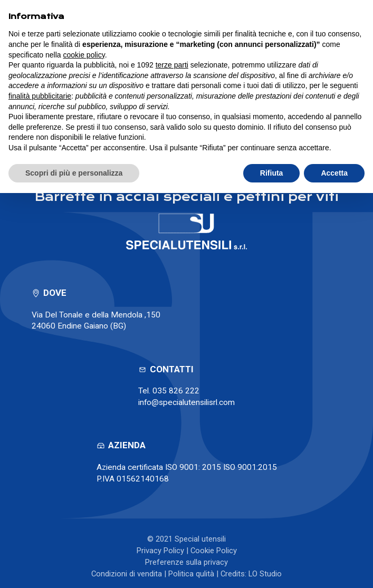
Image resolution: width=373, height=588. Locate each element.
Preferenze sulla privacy (186, 562)
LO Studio (265, 574)
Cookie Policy (214, 551)
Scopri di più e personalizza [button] (74, 173)
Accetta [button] (334, 173)
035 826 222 (176, 391)
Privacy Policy (160, 551)
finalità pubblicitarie (40, 96)
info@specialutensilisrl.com (186, 402)
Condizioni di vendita (127, 574)
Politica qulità (191, 574)
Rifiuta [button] (272, 173)
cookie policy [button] (84, 55)
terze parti (172, 65)
